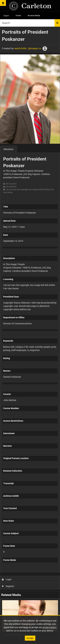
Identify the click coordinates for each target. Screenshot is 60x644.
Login (7, 579)
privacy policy (50, 627)
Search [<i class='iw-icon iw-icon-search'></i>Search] (57, 23)
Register (8, 586)
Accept (30, 638)
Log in (6, 15)
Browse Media (34, 15)
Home (18, 15)
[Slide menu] (3, 3)
